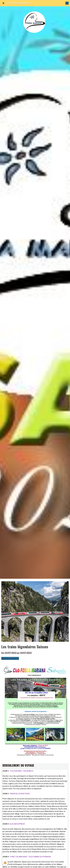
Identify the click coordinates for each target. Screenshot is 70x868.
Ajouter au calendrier (10, 658)
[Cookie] (5, 863)
